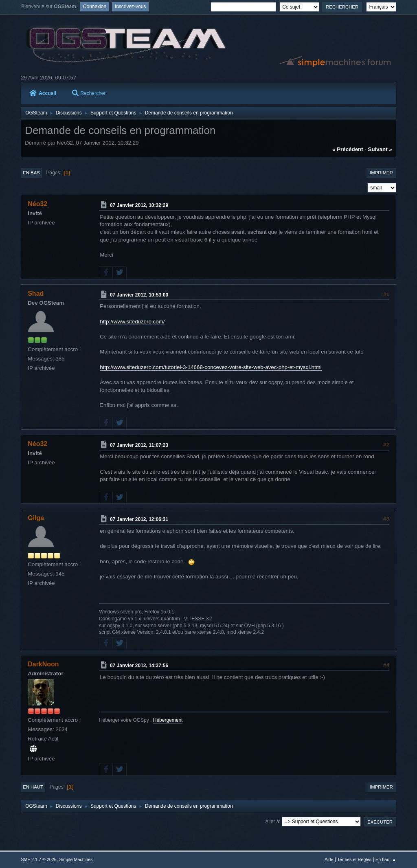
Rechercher (89, 93)
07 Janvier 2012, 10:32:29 (139, 205)
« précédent (348, 149)
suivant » (380, 149)
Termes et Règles (354, 859)
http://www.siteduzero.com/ (132, 322)
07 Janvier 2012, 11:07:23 (139, 445)
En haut (33, 787)
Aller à (272, 822)
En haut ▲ (386, 859)
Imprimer (381, 173)
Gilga (36, 518)
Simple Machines (76, 859)
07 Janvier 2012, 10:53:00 (139, 294)
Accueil (43, 93)
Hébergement (168, 720)
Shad (36, 293)
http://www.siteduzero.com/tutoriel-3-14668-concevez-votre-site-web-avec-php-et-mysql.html (211, 367)
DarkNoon (43, 664)
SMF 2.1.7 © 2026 (39, 859)
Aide (329, 859)
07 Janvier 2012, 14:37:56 (139, 666)
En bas (31, 173)
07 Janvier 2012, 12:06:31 (139, 519)
